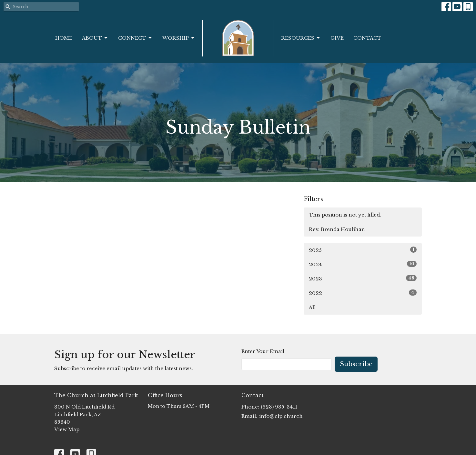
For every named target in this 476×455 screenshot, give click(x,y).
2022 (363, 293)
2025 (363, 250)
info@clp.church (281, 416)
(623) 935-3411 (279, 407)
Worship (179, 38)
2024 (363, 264)
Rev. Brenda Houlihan (337, 229)
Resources (301, 38)
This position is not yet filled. (345, 215)
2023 (363, 278)
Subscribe (356, 364)
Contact (367, 38)
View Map (67, 429)
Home (64, 38)
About (95, 38)
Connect (135, 38)
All (312, 307)
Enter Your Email (263, 351)
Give (337, 38)
